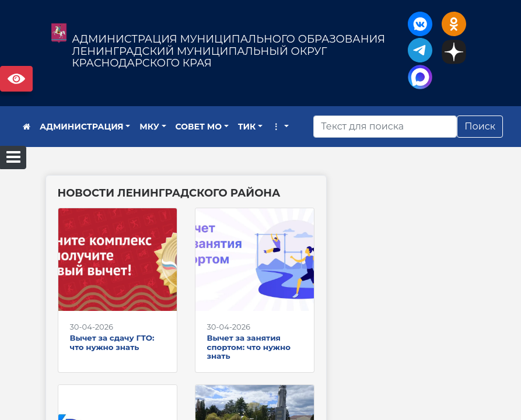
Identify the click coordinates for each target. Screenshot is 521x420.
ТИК (247, 127)
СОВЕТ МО (199, 127)
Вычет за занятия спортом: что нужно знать (249, 347)
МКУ (149, 127)
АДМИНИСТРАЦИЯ (82, 127)
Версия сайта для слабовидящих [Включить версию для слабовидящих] (16, 79)
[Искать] (385, 127)
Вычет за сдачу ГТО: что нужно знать (112, 342)
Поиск (480, 126)
